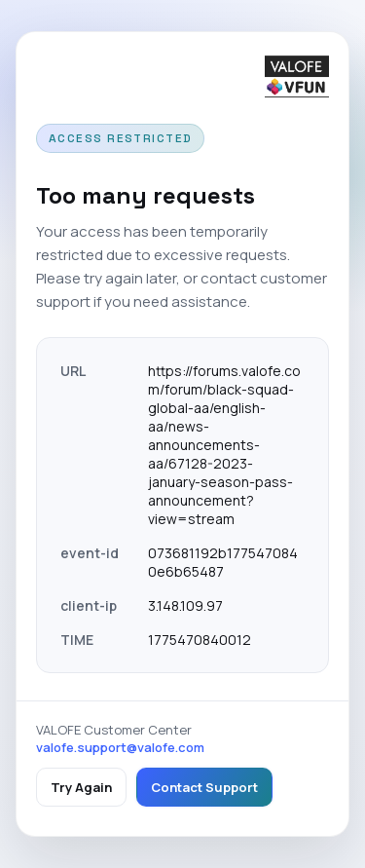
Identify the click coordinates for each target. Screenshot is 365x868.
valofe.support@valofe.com (120, 747)
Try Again (81, 787)
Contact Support (204, 787)
